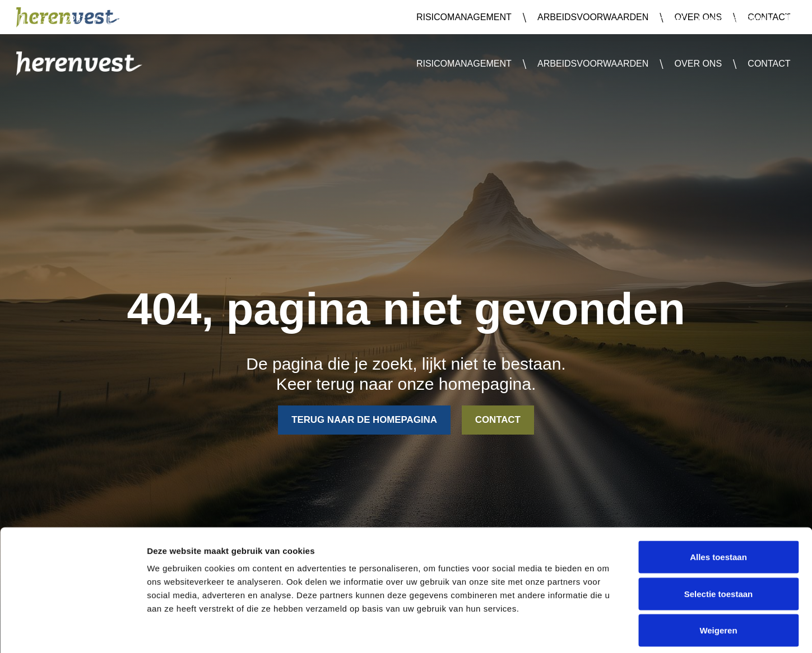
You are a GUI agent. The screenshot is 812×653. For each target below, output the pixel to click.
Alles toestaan (718, 506)
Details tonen (605, 631)
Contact (769, 64)
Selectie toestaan (719, 543)
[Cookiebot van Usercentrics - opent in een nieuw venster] (73, 631)
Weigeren (718, 579)
